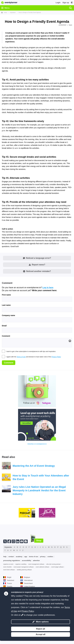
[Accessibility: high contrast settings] (72, 3)
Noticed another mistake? (37, 315)
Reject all (41, 629)
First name (6, 338)
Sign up (66, 3)
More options (41, 622)
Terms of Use (21, 400)
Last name (6, 348)
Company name (8, 359)
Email (4, 369)
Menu (5, 8)
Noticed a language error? (37, 301)
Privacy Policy (56, 400)
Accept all (41, 634)
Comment (6, 379)
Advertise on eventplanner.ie (37, 487)
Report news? (37, 308)
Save (70, 25)
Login (58, 3)
